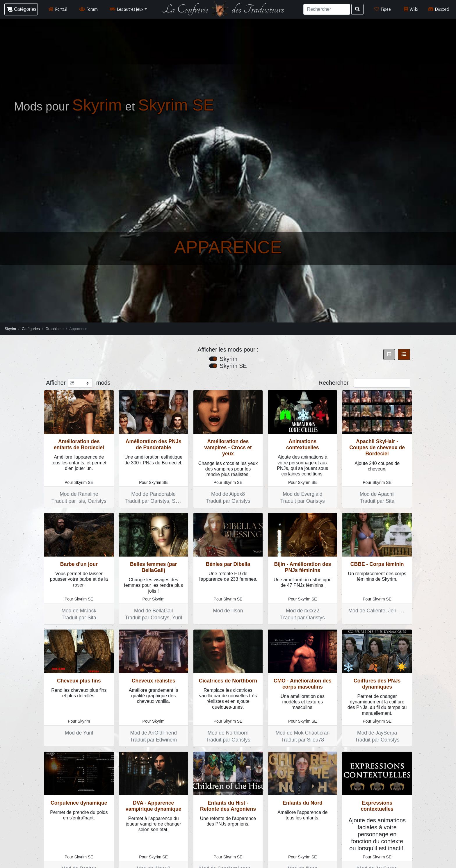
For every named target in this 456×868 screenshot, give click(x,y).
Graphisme (55, 329)
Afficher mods (78, 383)
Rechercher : (364, 383)
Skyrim (10, 329)
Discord (438, 9)
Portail (58, 9)
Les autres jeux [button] (127, 9)
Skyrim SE (233, 366)
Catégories (31, 329)
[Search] (327, 9)
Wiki (411, 9)
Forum (88, 9)
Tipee (383, 9)
